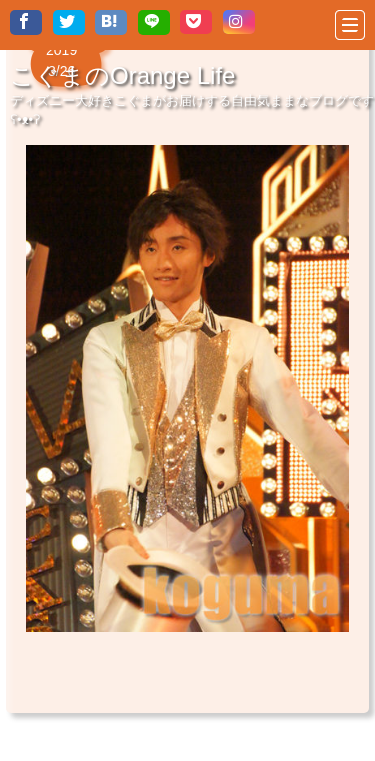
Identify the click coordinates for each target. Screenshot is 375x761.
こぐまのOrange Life (122, 75)
